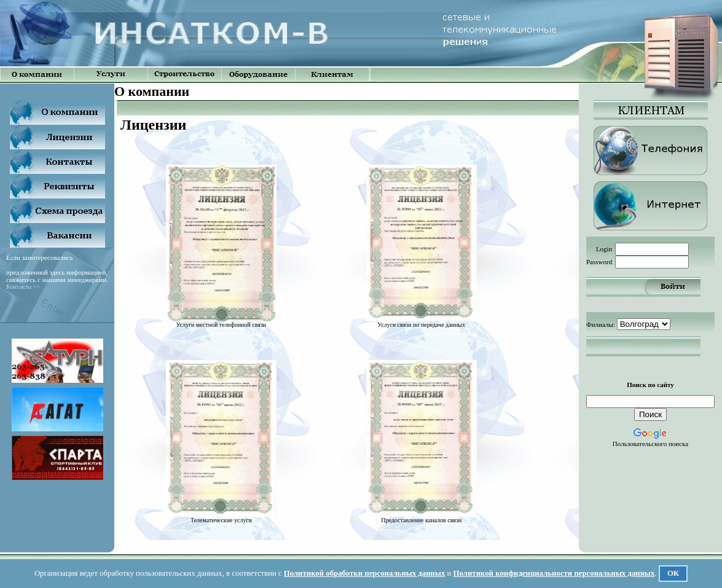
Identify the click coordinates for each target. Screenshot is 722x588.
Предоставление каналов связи (422, 517)
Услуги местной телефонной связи (221, 322)
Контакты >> (23, 287)
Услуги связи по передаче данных (422, 322)
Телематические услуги (221, 517)
